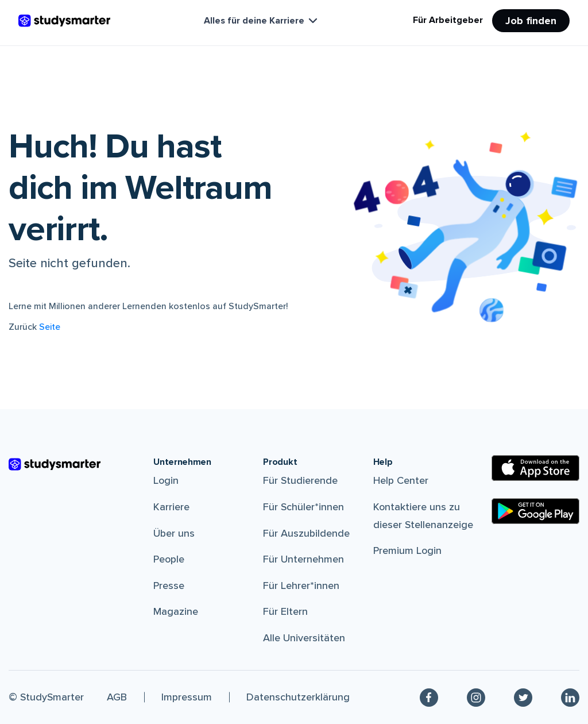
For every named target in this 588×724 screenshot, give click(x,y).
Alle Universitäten (304, 638)
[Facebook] (429, 698)
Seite (50, 327)
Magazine (176, 611)
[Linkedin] (570, 698)
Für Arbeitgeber (448, 20)
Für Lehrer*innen (301, 586)
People (169, 559)
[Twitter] (523, 698)
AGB (117, 697)
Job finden (531, 21)
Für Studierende (300, 480)
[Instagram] (476, 698)
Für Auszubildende (306, 533)
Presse (169, 586)
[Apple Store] (535, 468)
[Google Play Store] (535, 511)
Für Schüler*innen (303, 507)
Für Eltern (285, 611)
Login (166, 480)
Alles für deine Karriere (262, 21)
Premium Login (407, 550)
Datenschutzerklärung (298, 697)
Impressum (187, 697)
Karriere (171, 507)
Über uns (174, 533)
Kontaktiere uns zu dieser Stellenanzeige (423, 516)
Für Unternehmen (303, 559)
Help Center (401, 480)
